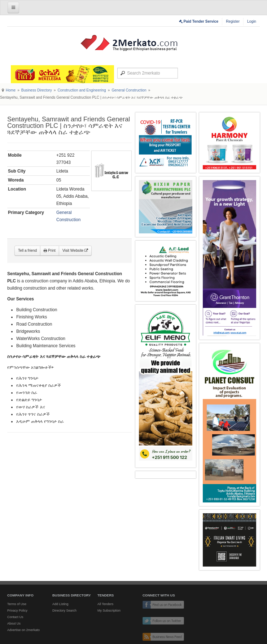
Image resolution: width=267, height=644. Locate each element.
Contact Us (15, 617)
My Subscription (109, 611)
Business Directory (37, 90)
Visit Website (75, 251)
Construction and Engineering (82, 90)
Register (233, 21)
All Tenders (105, 604)
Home (11, 90)
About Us (14, 623)
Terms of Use (17, 604)
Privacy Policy (17, 611)
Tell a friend (27, 251)
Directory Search (64, 611)
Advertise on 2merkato (23, 630)
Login (252, 21)
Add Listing (60, 604)
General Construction (129, 90)
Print (50, 251)
